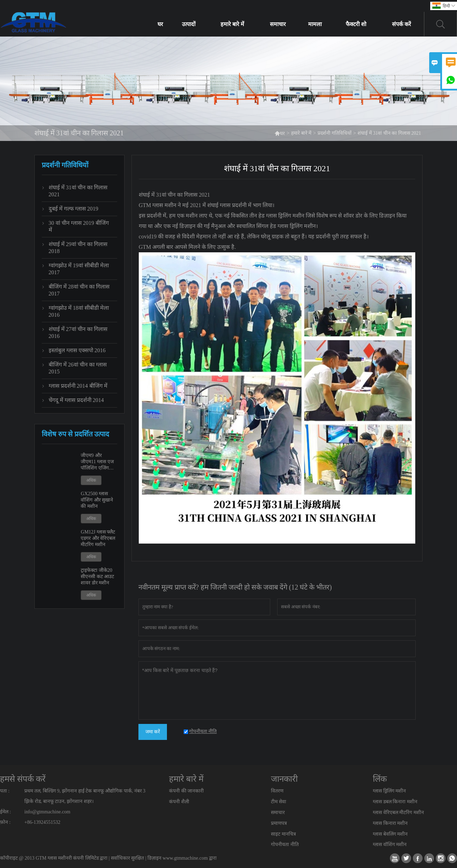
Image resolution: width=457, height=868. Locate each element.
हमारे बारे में (232, 24)
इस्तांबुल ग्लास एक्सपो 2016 (77, 350)
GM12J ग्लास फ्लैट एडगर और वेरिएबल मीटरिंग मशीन (98, 538)
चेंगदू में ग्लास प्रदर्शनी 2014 (76, 400)
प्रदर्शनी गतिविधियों (335, 133)
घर (160, 24)
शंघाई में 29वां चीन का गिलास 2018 (78, 248)
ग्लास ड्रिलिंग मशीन (389, 791)
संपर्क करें (402, 24)
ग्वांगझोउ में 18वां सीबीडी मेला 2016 (79, 311)
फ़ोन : (5, 822)
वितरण (277, 791)
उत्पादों (189, 24)
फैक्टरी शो (356, 24)
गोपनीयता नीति (285, 845)
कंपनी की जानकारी (186, 791)
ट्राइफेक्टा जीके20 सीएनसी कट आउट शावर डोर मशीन (97, 577)
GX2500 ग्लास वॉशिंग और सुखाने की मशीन (97, 500)
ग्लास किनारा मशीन (390, 823)
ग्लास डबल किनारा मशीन (395, 802)
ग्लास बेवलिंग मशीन (390, 834)
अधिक (91, 480)
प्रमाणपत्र (279, 823)
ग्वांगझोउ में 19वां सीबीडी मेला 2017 (79, 269)
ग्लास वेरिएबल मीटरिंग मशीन (398, 812)
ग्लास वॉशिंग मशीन (390, 845)
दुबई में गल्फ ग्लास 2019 (74, 209)
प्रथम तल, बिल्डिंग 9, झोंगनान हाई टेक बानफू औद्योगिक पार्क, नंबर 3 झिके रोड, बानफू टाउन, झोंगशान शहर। (85, 796)
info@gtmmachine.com (47, 812)
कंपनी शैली (179, 802)
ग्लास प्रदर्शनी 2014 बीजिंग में (78, 386)
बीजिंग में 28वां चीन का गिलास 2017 (79, 290)
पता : (5, 791)
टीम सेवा (279, 802)
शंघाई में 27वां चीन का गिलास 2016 (78, 333)
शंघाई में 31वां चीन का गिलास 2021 (78, 191)
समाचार (278, 24)
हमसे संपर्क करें (23, 779)
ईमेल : (5, 812)
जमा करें (153, 732)
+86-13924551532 (42, 822)
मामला (315, 24)
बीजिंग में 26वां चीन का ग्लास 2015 (78, 368)
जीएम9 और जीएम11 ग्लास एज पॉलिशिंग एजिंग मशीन (97, 462)
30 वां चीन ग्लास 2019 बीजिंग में (79, 226)
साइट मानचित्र (283, 834)
